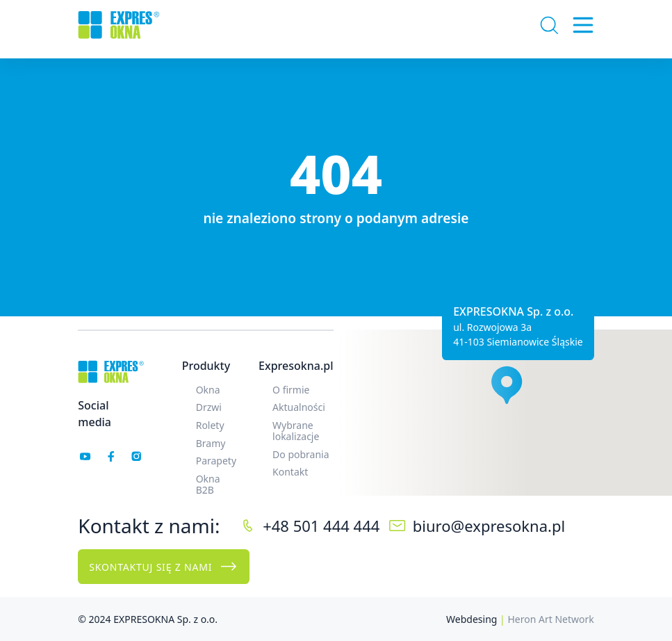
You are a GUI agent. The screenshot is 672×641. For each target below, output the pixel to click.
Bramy (211, 443)
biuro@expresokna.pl (489, 526)
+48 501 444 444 (321, 526)
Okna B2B (208, 484)
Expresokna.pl (296, 366)
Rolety (210, 425)
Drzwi (209, 407)
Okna (208, 390)
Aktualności (299, 407)
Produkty (206, 366)
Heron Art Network (550, 619)
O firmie (291, 390)
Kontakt (290, 472)
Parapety (216, 461)
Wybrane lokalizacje (296, 431)
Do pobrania (301, 454)
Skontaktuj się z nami (163, 567)
